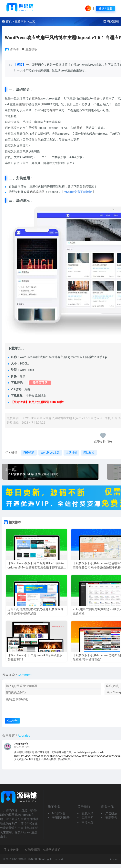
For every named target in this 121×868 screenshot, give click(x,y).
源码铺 (14, 49)
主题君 (23, 104)
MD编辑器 (59, 817)
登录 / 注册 (105, 8)
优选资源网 (32, 854)
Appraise (24, 739)
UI (44, 104)
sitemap (113, 863)
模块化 (36, 98)
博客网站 (52, 110)
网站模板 (89, 453)
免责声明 (87, 822)
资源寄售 (111, 822)
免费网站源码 (52, 854)
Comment (25, 675)
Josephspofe (21, 748)
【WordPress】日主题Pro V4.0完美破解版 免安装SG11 (35, 657)
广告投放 (111, 817)
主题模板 (21, 21)
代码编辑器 (37, 192)
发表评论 (12, 725)
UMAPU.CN (35, 863)
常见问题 (87, 826)
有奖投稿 (113, 21)
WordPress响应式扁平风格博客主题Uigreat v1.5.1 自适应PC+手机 (68, 418)
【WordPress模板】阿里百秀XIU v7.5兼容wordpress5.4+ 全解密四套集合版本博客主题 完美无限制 (36, 568)
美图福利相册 (61, 822)
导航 (79, 128)
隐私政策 (87, 817)
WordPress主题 (50, 453)
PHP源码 (29, 453)
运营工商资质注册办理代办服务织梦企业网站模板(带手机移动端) (35, 611)
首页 (9, 21)
